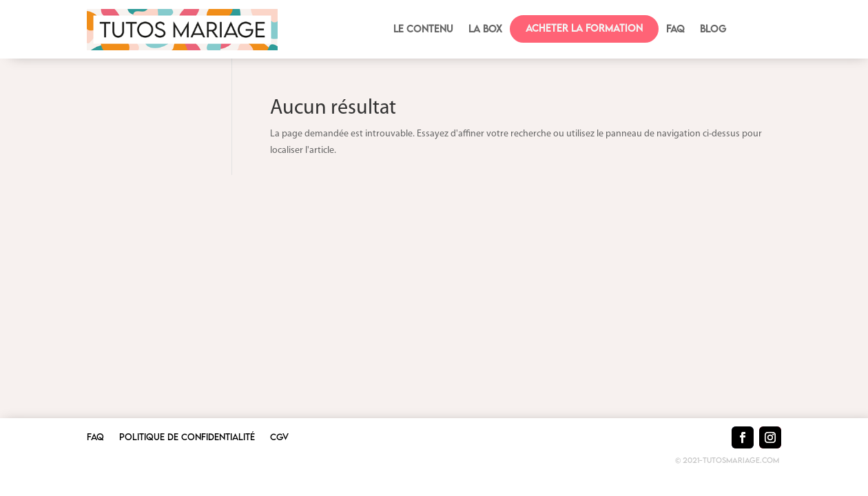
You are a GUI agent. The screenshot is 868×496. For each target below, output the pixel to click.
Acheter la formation (584, 28)
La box (485, 29)
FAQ (675, 29)
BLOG (713, 29)
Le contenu (423, 29)
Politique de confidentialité (187, 437)
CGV (279, 437)
